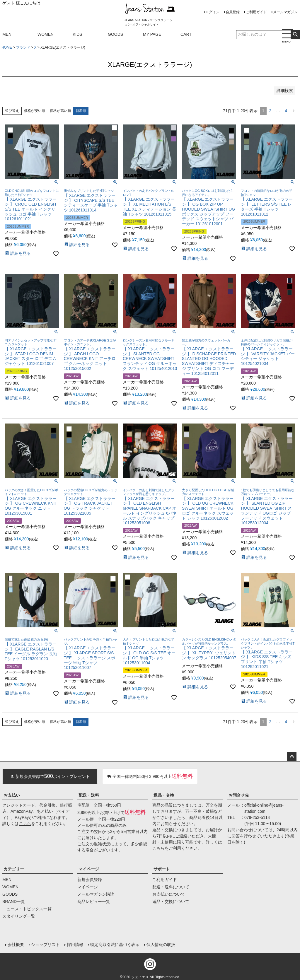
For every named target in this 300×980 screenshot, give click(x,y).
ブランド (23, 47)
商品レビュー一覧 (94, 902)
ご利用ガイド (256, 12)
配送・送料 (89, 795)
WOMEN (46, 34)
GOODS (115, 34)
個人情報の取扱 (160, 944)
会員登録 (233, 12)
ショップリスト (45, 944)
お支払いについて (169, 894)
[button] (294, 111)
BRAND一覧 (14, 902)
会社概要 (15, 944)
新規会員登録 (90, 880)
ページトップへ (292, 757)
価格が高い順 (60, 111)
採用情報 (74, 944)
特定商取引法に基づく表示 (114, 944)
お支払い (12, 795)
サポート (162, 869)
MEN (7, 34)
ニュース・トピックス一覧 (27, 909)
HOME (7, 47)
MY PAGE (152, 34)
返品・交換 (164, 795)
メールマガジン (285, 12)
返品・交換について (171, 902)
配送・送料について (171, 887)
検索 (295, 35)
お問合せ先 (239, 795)
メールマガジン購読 (96, 894)
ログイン (212, 12)
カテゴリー (14, 869)
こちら (25, 824)
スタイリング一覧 (19, 916)
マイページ (89, 869)
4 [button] (286, 111)
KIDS (77, 34)
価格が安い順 (35, 111)
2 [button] (270, 111)
